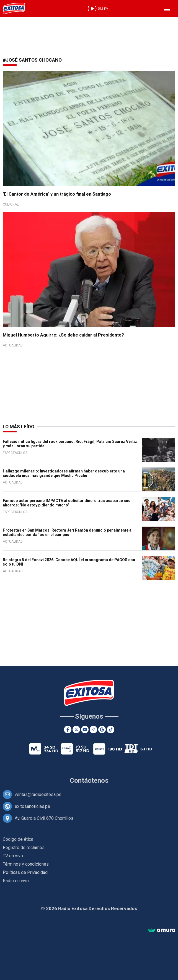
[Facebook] (68, 730)
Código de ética (18, 839)
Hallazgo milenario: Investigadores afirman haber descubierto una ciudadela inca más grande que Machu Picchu (64, 473)
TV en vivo (13, 856)
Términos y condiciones (26, 864)
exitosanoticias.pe (32, 806)
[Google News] (102, 730)
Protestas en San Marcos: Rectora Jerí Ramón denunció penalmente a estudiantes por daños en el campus (67, 532)
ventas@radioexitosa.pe (38, 794)
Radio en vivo (16, 881)
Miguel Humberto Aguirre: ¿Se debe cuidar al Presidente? (63, 335)
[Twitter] (76, 730)
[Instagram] (93, 730)
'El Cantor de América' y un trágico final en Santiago (57, 194)
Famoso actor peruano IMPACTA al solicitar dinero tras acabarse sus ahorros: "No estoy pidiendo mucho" (67, 503)
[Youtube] (85, 730)
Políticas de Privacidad (25, 872)
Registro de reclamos (24, 848)
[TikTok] (111, 730)
